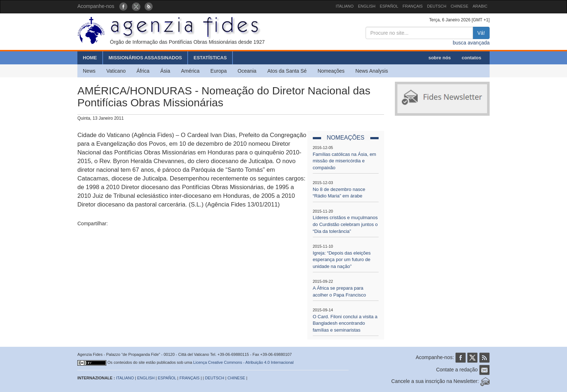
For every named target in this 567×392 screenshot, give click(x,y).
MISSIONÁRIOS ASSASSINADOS (145, 58)
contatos (472, 58)
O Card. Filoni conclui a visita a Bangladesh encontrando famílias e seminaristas (345, 323)
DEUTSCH (437, 6)
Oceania (247, 71)
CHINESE (459, 6)
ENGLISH (367, 6)
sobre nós (440, 58)
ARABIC (480, 6)
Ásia (165, 71)
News (89, 71)
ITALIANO (345, 6)
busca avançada (471, 43)
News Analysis (372, 71)
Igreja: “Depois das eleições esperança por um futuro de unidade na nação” (342, 260)
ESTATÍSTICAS (210, 58)
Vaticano (116, 71)
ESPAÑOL (389, 6)
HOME (90, 58)
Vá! (481, 33)
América (190, 71)
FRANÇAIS (413, 6)
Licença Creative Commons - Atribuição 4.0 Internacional (243, 362)
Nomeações (331, 71)
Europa (219, 71)
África (143, 71)
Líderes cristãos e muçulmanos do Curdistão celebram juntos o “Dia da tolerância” (345, 224)
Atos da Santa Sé (287, 71)
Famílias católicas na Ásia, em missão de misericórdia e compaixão (345, 161)
